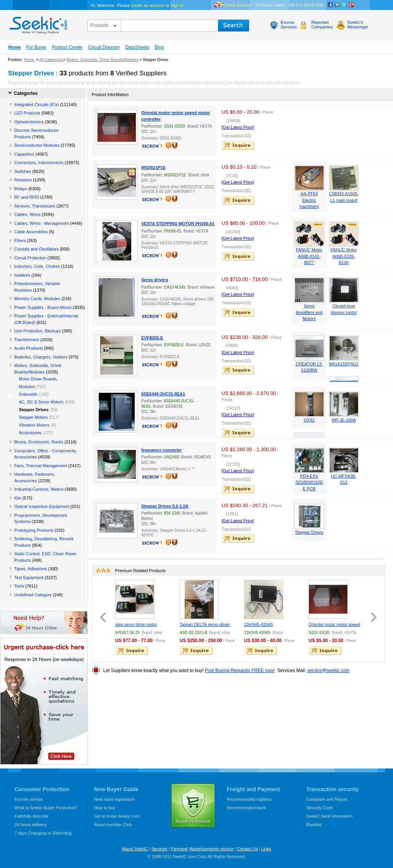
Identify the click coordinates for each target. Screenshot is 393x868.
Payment (179, 849)
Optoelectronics (29, 122)
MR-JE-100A (344, 420)
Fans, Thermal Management (41, 466)
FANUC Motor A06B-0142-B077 (309, 256)
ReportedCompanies (322, 25)
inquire (239, 145)
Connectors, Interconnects (39, 163)
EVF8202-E (152, 338)
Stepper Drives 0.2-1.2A (165, 506)
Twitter (344, 5)
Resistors (23, 180)
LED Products (27, 113)
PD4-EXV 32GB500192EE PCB (309, 482)
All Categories (51, 60)
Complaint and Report (327, 799)
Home (14, 47)
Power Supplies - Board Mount (43, 307)
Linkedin (337, 5)
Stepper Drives (309, 532)
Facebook (330, 5)
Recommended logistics (249, 799)
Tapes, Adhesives (31, 569)
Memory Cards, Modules (37, 299)
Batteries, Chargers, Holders (41, 357)
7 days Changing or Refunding (43, 833)
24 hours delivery (31, 825)
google (351, 5)
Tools (19, 586)
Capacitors (24, 154)
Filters (20, 241)
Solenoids (28, 394)
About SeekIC (135, 849)
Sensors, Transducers (35, 206)
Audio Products (29, 348)
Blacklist (314, 825)
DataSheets (137, 47)
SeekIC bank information (329, 816)
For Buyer (36, 47)
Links (266, 849)
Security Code (320, 808)
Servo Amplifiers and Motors (309, 312)
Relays (21, 189)
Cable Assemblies (31, 232)
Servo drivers (155, 280)
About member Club (113, 825)
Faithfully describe (32, 816)
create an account (148, 5)
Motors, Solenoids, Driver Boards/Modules (102, 60)
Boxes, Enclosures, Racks (39, 442)
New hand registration (115, 799)
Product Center (67, 47)
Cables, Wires (27, 214)
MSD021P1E (154, 168)
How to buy (105, 808)
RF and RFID (27, 197)
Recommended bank (246, 808)
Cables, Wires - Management (41, 223)
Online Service (237, 5)
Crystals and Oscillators (36, 249)
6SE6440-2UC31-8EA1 (163, 394)
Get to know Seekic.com (117, 816)
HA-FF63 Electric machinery (309, 200)
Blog (159, 47)
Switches (23, 171)
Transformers (27, 340)
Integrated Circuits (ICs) (36, 105)
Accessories (30, 433)
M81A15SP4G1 (343, 364)
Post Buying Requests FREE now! (240, 671)
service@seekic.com (329, 671)
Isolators (22, 275)
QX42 (309, 420)
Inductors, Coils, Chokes (37, 266)
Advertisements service (212, 849)
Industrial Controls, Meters (39, 489)
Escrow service (29, 799)
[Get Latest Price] (238, 127)
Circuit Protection (30, 258)
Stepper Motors (33, 417)
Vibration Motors (34, 425)
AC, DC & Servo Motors (41, 402)
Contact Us (247, 849)
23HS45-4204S (258, 624)
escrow (154, 147)
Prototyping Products (34, 530)
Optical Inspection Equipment (42, 506)
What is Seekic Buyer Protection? (46, 808)
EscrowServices (289, 25)
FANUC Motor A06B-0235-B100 (343, 256)
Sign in (177, 5)
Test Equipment (29, 578)
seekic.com (38, 23)
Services (159, 849)
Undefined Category (33, 595)
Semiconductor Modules (37, 145)
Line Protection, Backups (38, 331)
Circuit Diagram (104, 47)
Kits (18, 498)
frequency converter (162, 450)
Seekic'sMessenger (358, 25)
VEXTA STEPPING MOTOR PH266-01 (178, 224)
